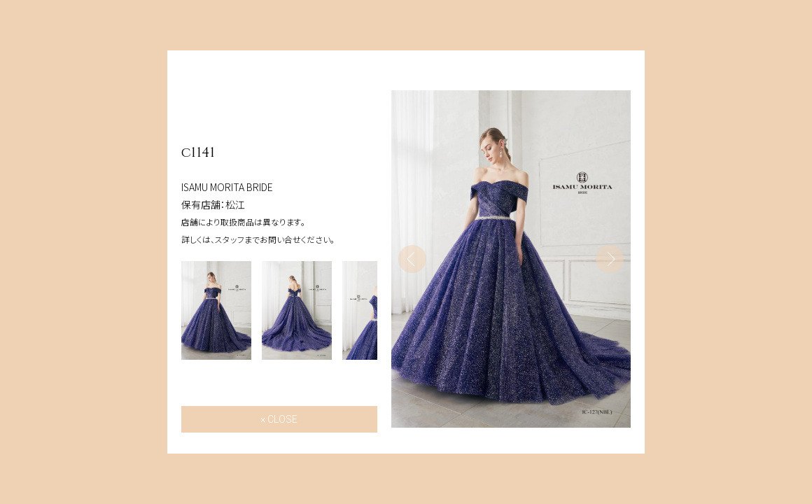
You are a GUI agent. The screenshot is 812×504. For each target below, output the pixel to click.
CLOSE (282, 419)
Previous (412, 259)
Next (610, 259)
